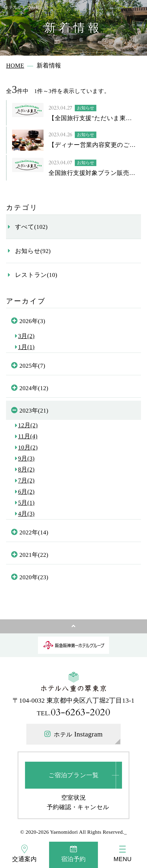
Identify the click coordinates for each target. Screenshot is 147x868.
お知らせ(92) (33, 251)
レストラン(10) (36, 275)
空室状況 (73, 798)
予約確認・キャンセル (78, 807)
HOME (15, 65)
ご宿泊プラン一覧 (73, 775)
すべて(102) (31, 227)
